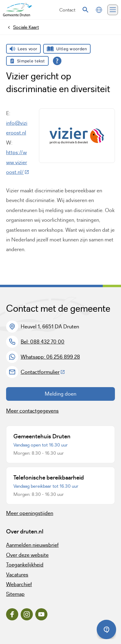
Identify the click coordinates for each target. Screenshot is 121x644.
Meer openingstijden (30, 513)
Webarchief (19, 584)
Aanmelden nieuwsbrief (32, 545)
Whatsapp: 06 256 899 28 (50, 357)
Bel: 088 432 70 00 (43, 342)
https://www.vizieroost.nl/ (18, 162)
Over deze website (27, 555)
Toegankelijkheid (25, 565)
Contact (67, 10)
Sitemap (15, 594)
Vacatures (17, 575)
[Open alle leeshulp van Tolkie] (57, 61)
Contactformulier (43, 372)
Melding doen (60, 394)
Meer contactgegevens (32, 411)
